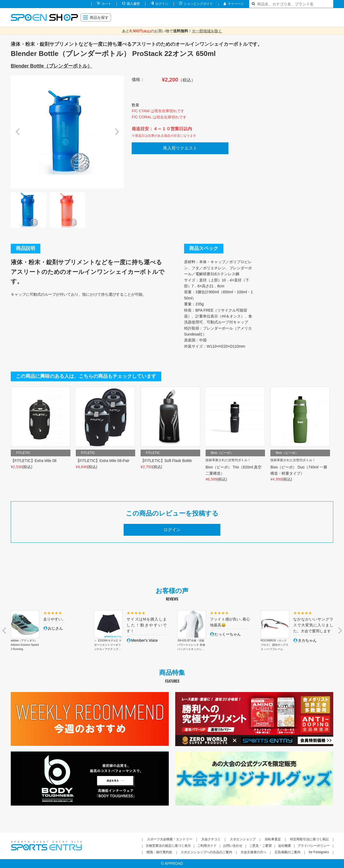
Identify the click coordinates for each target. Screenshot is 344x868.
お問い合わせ (233, 846)
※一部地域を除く (207, 31)
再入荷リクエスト (180, 148)
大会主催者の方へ (253, 852)
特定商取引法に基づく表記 (309, 839)
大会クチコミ (211, 839)
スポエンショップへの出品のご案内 (206, 852)
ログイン (162, 4)
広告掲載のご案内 (288, 852)
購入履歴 (133, 4)
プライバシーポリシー (314, 846)
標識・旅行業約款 (159, 852)
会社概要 (285, 846)
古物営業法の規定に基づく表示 (168, 846)
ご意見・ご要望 (260, 846)
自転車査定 (273, 839)
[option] (67, 132)
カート (106, 4)
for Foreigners (319, 852)
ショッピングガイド (198, 4)
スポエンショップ (243, 839)
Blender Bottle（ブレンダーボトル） (51, 66)
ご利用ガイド (207, 846)
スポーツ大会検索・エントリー (170, 839)
